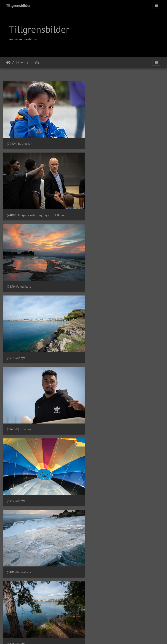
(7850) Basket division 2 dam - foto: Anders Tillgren (125, 552)
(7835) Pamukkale (19, 620)
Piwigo (91, 636)
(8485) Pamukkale (19, 346)
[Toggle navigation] (157, 5)
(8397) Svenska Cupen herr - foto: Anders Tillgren (40, 415)
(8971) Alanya (100, 209)
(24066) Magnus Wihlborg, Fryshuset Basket (120, 141)
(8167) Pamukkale (19, 483)
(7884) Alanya (16, 552)
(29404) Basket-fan (20, 141)
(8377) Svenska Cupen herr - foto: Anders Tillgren (123, 415)
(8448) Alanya (100, 346)
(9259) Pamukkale (19, 209)
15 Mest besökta (29, 63)
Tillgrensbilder (18, 5)
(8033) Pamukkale (102, 483)
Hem (8, 63)
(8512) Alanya (100, 278)
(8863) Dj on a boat (20, 278)
